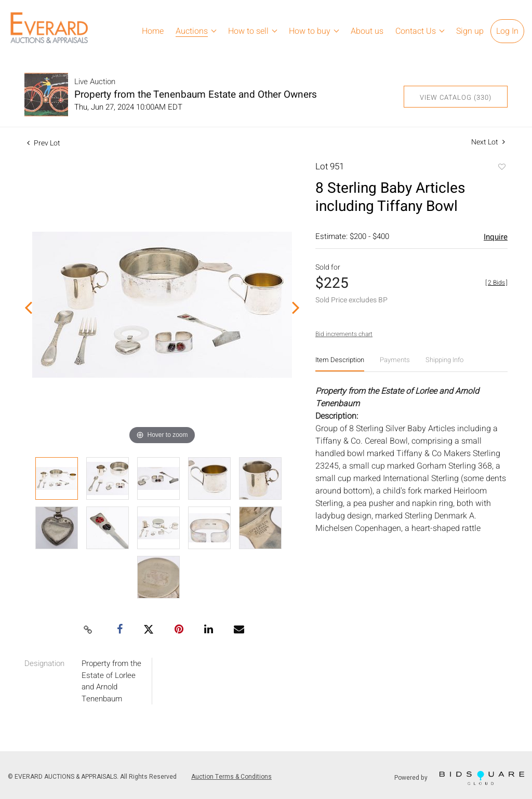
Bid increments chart (344, 334)
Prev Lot (44, 143)
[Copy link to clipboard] (88, 630)
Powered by (459, 778)
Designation (44, 663)
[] (496, 283)
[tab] (340, 364)
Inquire (496, 237)
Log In (507, 31)
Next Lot (488, 142)
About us (367, 31)
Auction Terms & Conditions (231, 777)
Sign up (470, 31)
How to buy (310, 31)
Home (153, 31)
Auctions (192, 31)
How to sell (248, 31)
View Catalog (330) (456, 97)
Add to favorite (501, 168)
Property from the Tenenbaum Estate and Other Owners (196, 95)
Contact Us (416, 31)
